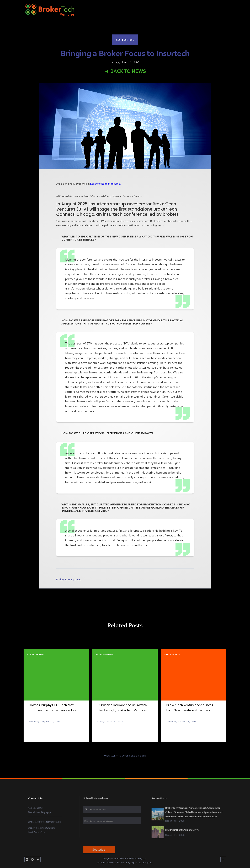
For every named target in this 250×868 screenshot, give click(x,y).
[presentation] (116, 836)
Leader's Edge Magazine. (105, 184)
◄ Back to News (125, 71)
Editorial (125, 40)
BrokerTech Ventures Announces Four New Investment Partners (190, 707)
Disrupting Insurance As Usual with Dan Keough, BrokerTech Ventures (122, 707)
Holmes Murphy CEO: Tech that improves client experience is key (52, 707)
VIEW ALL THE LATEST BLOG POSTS (125, 759)
